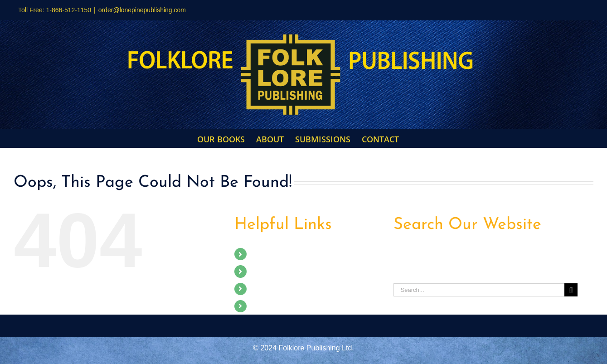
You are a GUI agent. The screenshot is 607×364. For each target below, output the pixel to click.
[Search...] (479, 290)
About (261, 271)
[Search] (571, 290)
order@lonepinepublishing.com (142, 10)
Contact (264, 306)
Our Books (269, 254)
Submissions (272, 289)
